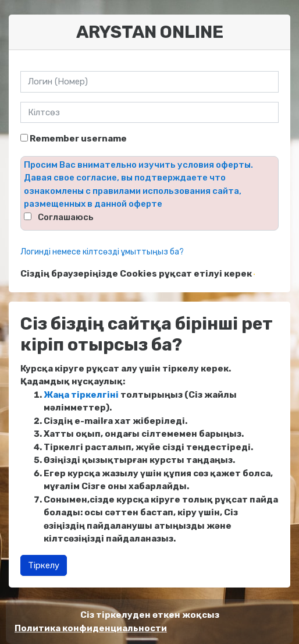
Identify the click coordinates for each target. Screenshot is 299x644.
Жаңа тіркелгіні (81, 395)
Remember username (78, 139)
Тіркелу (44, 565)
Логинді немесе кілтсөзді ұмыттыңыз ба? (102, 252)
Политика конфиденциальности (91, 628)
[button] (254, 274)
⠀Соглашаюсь (63, 217)
